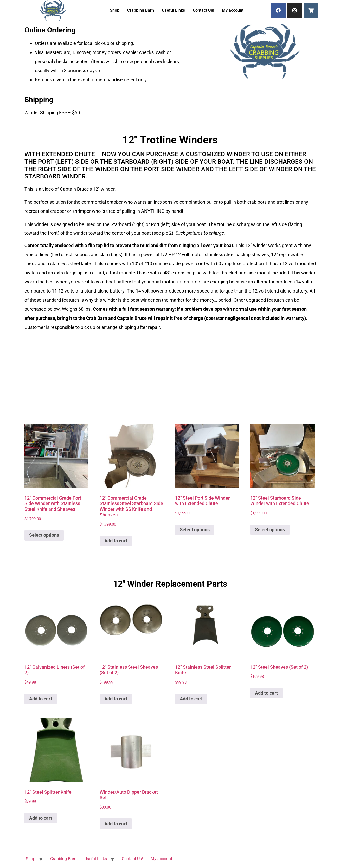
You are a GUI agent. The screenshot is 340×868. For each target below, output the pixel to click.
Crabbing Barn (141, 10)
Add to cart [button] (116, 541)
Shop (115, 10)
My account (233, 10)
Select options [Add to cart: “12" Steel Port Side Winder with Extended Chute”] (195, 530)
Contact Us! (203, 10)
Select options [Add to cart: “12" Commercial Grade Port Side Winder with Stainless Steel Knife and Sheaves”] (44, 535)
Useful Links (173, 10)
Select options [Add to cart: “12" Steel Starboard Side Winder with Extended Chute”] (270, 530)
